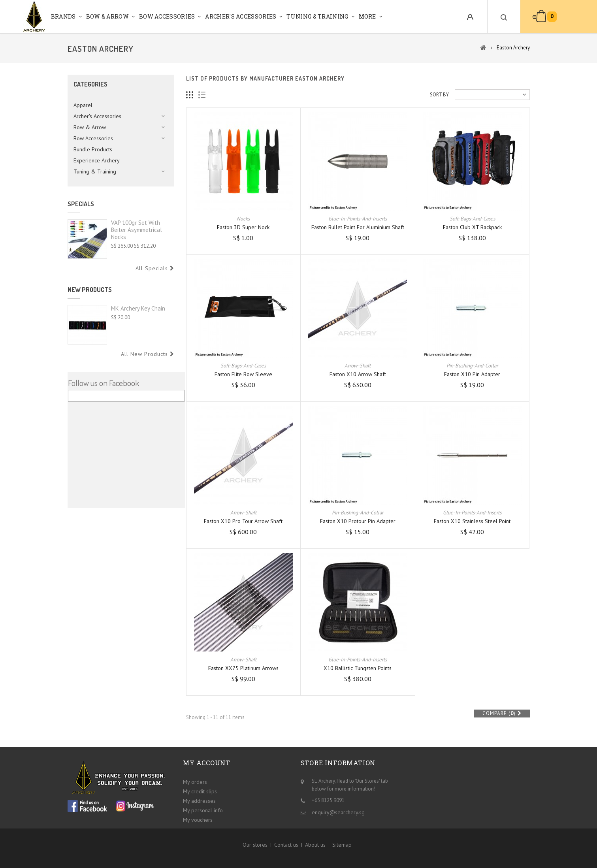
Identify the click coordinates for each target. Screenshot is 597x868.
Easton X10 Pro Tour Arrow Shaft (243, 521)
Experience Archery (97, 160)
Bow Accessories (167, 16)
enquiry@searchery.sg (338, 812)
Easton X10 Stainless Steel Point (472, 521)
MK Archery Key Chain (138, 308)
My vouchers (198, 820)
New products (90, 290)
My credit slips (200, 791)
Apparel (83, 105)
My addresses (199, 801)
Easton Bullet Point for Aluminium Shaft (358, 227)
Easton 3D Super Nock (243, 227)
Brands (63, 16)
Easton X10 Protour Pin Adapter (358, 521)
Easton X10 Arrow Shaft (358, 374)
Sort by (439, 95)
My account (207, 763)
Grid (190, 95)
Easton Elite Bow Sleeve (243, 374)
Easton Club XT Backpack (472, 227)
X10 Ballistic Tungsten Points (358, 668)
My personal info (203, 810)
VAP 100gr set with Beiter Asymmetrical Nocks (137, 230)
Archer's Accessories (241, 16)
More (367, 16)
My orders (195, 782)
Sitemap (342, 845)
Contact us (286, 845)
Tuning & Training (317, 16)
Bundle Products (93, 149)
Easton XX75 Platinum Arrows (243, 668)
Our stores (255, 845)
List (202, 95)
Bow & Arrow (107, 16)
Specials (81, 204)
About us (315, 845)
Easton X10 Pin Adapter (472, 374)
